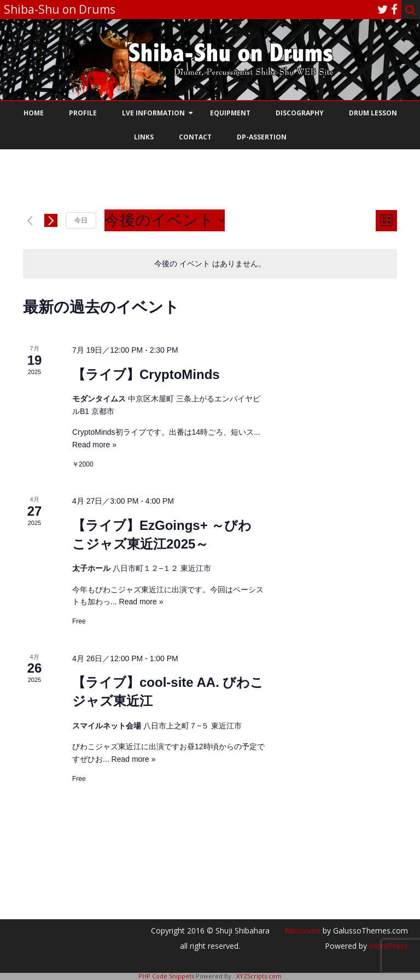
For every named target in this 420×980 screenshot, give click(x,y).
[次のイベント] (51, 220)
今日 (81, 220)
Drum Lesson (373, 113)
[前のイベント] (30, 220)
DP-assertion (262, 137)
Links (144, 137)
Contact (195, 137)
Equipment (230, 113)
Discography (300, 113)
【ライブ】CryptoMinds (146, 374)
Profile (83, 113)
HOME (34, 113)
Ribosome (302, 931)
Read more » (94, 445)
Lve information (153, 113)
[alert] (210, 264)
